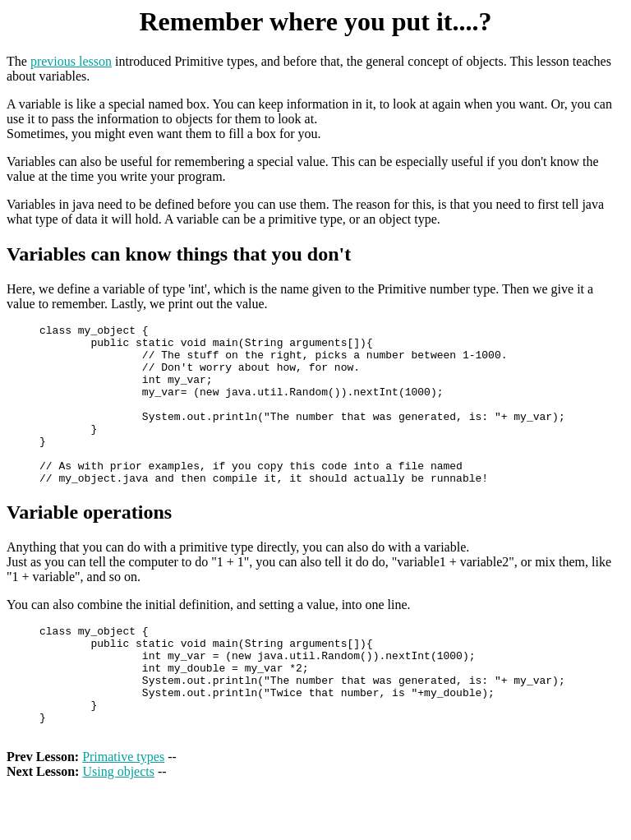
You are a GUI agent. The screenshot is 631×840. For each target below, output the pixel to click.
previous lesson (71, 61)
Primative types (123, 811)
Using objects (118, 826)
